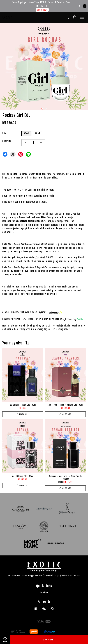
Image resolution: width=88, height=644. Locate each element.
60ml (26, 134)
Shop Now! (42, 10)
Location (44, 592)
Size (4, 133)
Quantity (7, 141)
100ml (37, 134)
